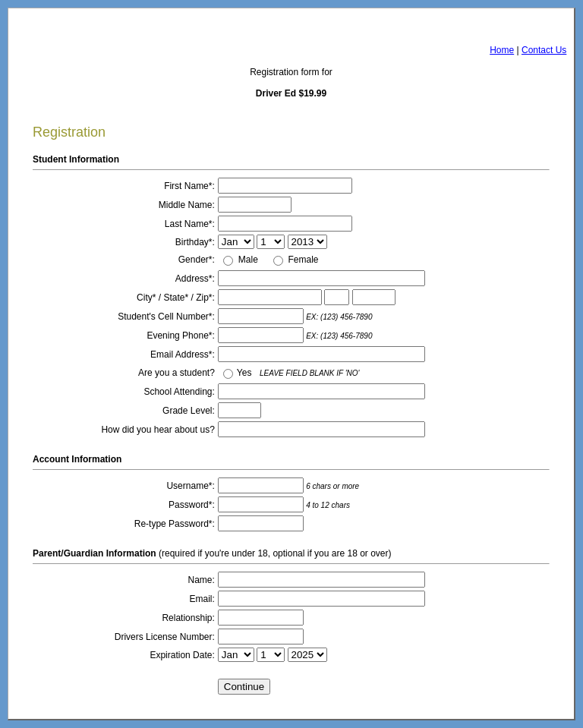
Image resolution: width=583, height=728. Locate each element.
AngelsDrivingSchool (107, 25)
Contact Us (544, 50)
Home (502, 50)
